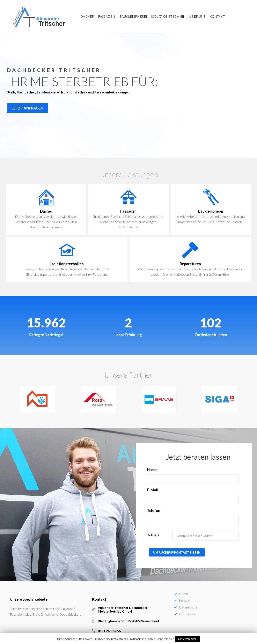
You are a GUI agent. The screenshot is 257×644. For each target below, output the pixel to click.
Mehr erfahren (165, 639)
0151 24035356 (109, 626)
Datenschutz (188, 602)
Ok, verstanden (187, 639)
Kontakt (185, 596)
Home (183, 589)
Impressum (187, 609)
